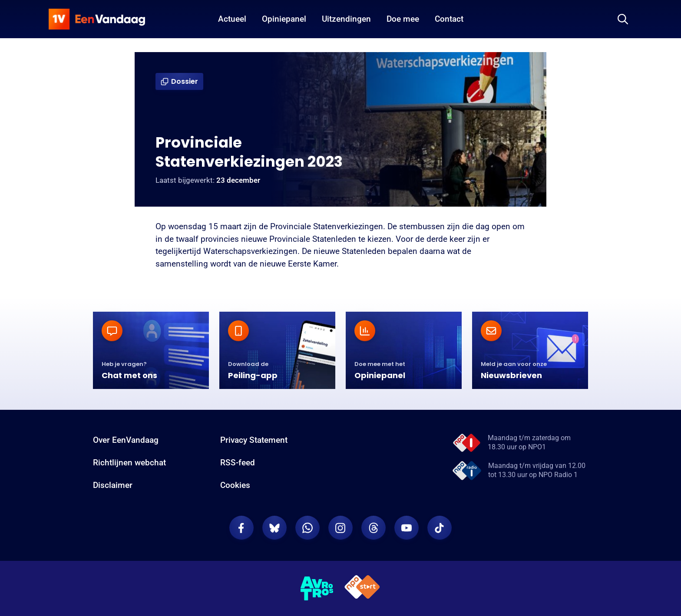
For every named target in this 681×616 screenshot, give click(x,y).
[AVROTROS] (317, 589)
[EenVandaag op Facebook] (241, 528)
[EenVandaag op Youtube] (407, 528)
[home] (97, 19)
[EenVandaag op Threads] (374, 528)
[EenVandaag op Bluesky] (274, 528)
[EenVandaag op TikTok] (440, 528)
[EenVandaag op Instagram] (340, 528)
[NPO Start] (362, 588)
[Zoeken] (623, 19)
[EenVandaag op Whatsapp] (307, 528)
